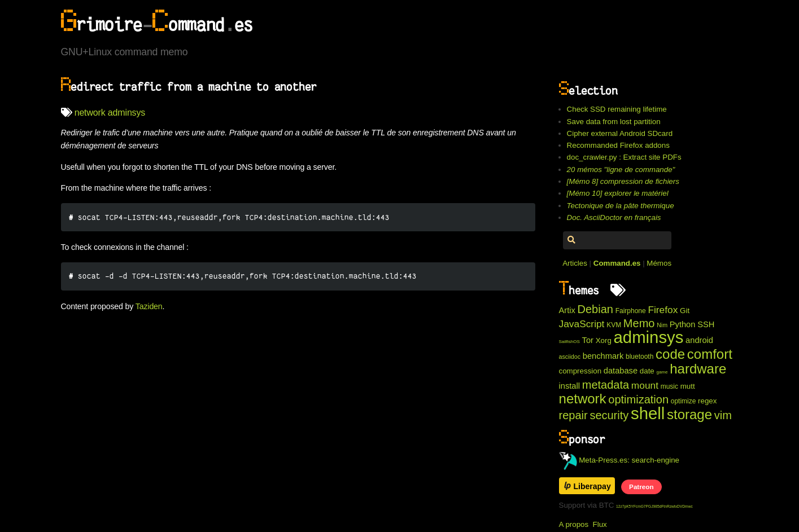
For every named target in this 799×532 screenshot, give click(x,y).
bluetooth (639, 357)
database (621, 371)
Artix (567, 310)
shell (648, 413)
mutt (688, 386)
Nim (662, 325)
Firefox (663, 310)
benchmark (603, 356)
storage (689, 414)
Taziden (149, 306)
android (699, 340)
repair (573, 415)
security (609, 415)
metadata (606, 385)
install (569, 386)
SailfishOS (569, 342)
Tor (588, 340)
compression (580, 371)
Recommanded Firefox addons (618, 145)
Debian (595, 309)
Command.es (617, 263)
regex (707, 401)
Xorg (604, 340)
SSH (706, 324)
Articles (575, 263)
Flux (600, 524)
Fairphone (631, 311)
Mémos (659, 263)
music (669, 386)
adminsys (126, 113)
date (647, 371)
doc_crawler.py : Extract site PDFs (624, 157)
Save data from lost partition (614, 122)
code (670, 354)
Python (683, 324)
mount (645, 385)
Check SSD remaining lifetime (617, 109)
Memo (639, 323)
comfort (710, 354)
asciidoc (570, 357)
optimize (684, 401)
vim (723, 415)
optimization (638, 399)
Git (685, 311)
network (90, 113)
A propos (574, 524)
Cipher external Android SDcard (620, 133)
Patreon (641, 487)
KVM (614, 325)
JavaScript (582, 324)
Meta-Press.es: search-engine (619, 460)
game (662, 372)
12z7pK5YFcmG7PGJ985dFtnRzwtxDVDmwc (654, 506)
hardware (698, 369)
